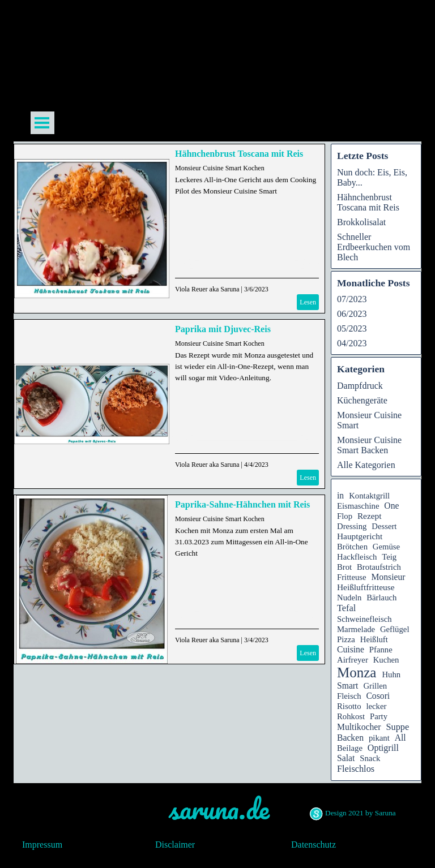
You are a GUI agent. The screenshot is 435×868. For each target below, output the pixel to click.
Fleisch (349, 696)
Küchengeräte (362, 400)
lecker (376, 706)
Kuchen (386, 660)
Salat (346, 758)
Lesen (308, 302)
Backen (350, 738)
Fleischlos (356, 769)
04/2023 (352, 343)
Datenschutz (314, 845)
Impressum (42, 845)
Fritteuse (352, 577)
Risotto (349, 706)
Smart (347, 686)
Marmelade (356, 629)
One (391, 506)
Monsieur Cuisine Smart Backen (369, 445)
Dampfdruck (360, 386)
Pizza (346, 639)
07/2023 (352, 299)
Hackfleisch (357, 557)
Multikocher (359, 727)
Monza (357, 673)
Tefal (346, 608)
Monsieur (388, 577)
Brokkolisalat (361, 222)
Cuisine (351, 649)
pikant (379, 738)
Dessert (384, 526)
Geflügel (395, 629)
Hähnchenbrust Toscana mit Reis (239, 154)
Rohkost (351, 716)
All (400, 738)
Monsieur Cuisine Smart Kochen (220, 168)
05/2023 (352, 328)
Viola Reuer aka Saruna (207, 289)
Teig (389, 557)
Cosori (378, 696)
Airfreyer (353, 660)
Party (379, 716)
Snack (370, 758)
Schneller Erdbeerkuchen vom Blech (374, 247)
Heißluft (374, 639)
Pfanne (381, 650)
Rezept (370, 516)
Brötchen (352, 547)
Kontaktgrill (369, 496)
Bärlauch (381, 598)
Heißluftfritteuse (366, 587)
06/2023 (352, 314)
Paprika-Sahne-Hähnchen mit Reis (242, 504)
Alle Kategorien (366, 465)
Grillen (375, 686)
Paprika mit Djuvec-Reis (223, 329)
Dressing (352, 526)
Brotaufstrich (379, 567)
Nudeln (349, 598)
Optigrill (383, 748)
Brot (344, 567)
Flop (345, 516)
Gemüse (386, 547)
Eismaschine (358, 506)
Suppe (397, 727)
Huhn (391, 674)
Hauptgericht (360, 536)
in (340, 495)
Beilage (350, 748)
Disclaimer (175, 845)
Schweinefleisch (364, 619)
